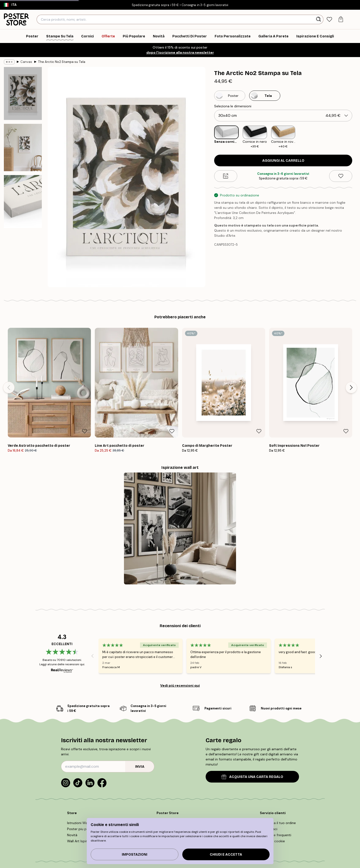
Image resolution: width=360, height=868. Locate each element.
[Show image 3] (23, 202)
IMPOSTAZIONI (135, 855)
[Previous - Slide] (9, 388)
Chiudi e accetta (226, 855)
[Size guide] (226, 176)
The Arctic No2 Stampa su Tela (62, 62)
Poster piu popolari (82, 829)
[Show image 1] (23, 93)
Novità (72, 835)
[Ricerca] (319, 19)
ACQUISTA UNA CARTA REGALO (252, 777)
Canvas (26, 62)
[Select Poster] (230, 96)
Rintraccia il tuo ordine (278, 823)
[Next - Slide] (351, 388)
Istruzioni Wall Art (81, 823)
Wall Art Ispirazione (82, 841)
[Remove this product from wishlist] (341, 176)
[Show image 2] (23, 147)
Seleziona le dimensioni (233, 106)
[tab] (329, 20)
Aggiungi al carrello (283, 161)
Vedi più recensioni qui (180, 685)
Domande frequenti (276, 835)
